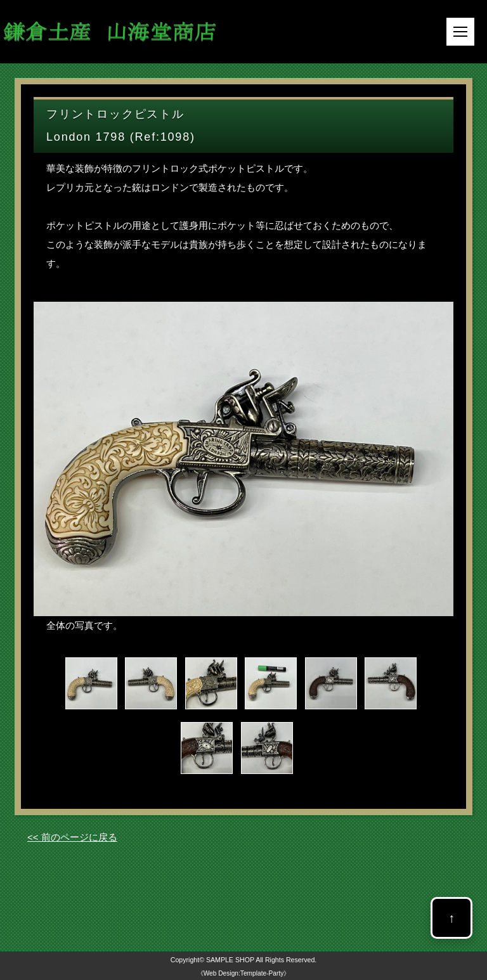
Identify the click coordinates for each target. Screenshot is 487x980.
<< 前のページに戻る (72, 837)
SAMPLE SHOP (230, 960)
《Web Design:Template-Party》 (244, 973)
